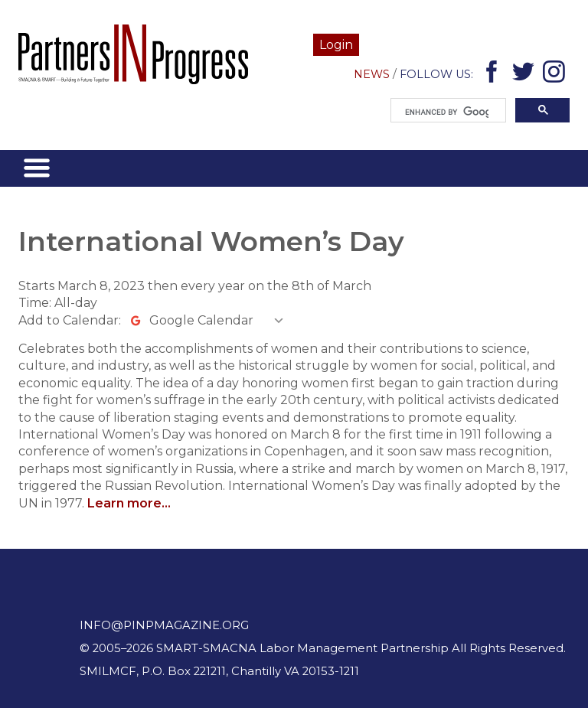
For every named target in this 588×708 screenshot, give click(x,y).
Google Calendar (201, 320)
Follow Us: (436, 74)
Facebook (494, 75)
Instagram (556, 75)
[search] (447, 113)
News (372, 74)
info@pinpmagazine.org (164, 625)
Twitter (526, 75)
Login (336, 45)
